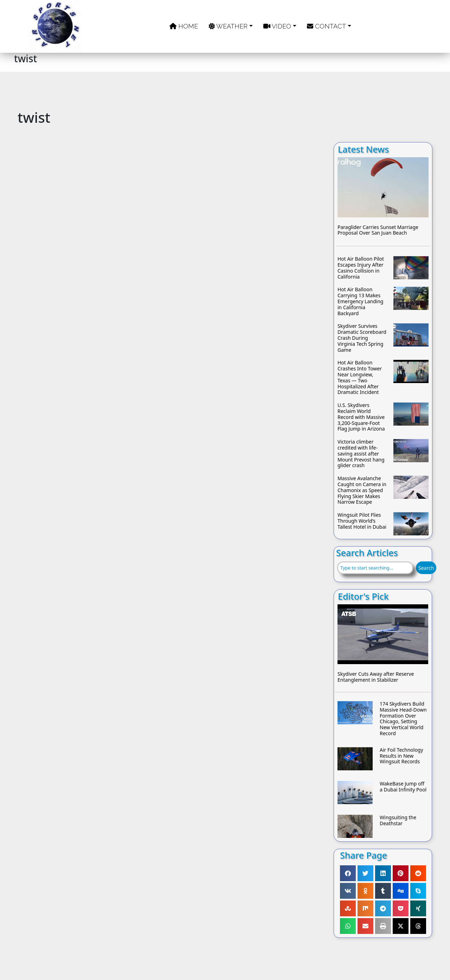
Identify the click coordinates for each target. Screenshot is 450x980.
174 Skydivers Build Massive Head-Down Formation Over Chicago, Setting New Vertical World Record (403, 719)
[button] (348, 873)
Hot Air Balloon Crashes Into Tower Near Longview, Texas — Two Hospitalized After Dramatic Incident (360, 378)
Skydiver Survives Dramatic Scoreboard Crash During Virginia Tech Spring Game (362, 338)
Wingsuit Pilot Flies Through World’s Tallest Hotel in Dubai (362, 521)
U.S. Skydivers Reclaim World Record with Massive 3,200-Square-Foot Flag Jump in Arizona (361, 417)
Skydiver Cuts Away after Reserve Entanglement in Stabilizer (376, 677)
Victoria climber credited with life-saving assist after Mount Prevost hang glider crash (361, 454)
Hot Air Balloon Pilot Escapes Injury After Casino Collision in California (361, 268)
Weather (228, 26)
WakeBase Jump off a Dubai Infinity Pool (403, 787)
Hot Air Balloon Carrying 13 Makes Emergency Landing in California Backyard (360, 301)
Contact (326, 26)
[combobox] (375, 568)
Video (277, 26)
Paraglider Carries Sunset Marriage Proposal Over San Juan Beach (378, 230)
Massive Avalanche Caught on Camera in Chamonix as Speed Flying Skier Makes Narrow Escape (362, 490)
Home (184, 26)
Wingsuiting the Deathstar (398, 821)
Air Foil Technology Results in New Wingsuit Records (401, 756)
